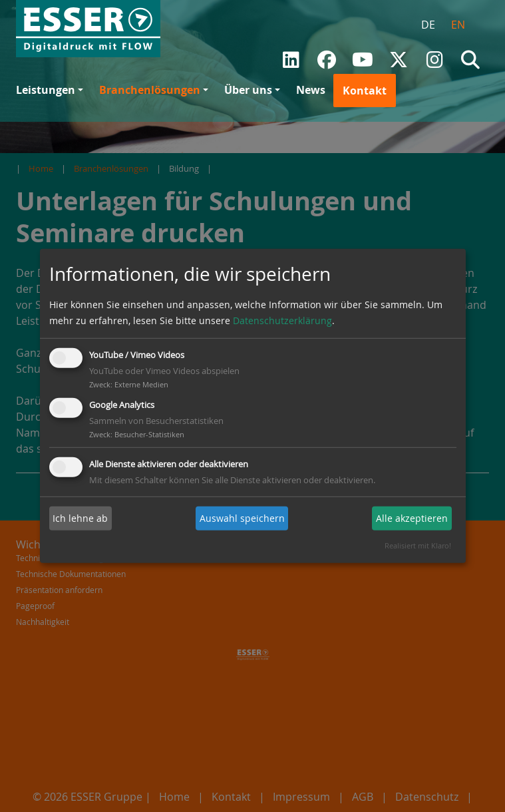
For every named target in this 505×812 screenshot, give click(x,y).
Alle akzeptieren (412, 518)
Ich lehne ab (80, 518)
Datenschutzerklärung (282, 320)
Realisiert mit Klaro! (418, 545)
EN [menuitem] (458, 25)
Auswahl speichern (242, 518)
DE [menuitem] (428, 25)
